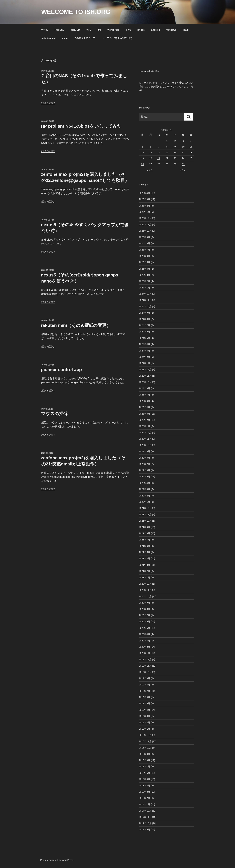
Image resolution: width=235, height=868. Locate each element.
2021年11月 (145, 514)
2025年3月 (144, 275)
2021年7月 (144, 540)
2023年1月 (144, 426)
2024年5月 (144, 338)
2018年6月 (144, 773)
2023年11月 (145, 376)
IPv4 (170, 86)
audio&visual (48, 38)
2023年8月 (144, 388)
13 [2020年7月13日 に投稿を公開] (151, 153)
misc (65, 38)
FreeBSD (59, 30)
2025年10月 (145, 231)
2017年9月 (144, 830)
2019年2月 (144, 723)
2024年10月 (145, 306)
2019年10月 (145, 672)
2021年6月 (144, 546)
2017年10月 (145, 823)
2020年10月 (145, 596)
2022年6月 (144, 470)
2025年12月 (145, 218)
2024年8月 (144, 319)
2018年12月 (145, 735)
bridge (141, 30)
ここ (148, 86)
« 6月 (150, 170)
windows (171, 30)
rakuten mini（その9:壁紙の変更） (76, 325)
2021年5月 (144, 552)
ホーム (44, 30)
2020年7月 (144, 615)
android (155, 30)
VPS (89, 30)
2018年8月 (144, 760)
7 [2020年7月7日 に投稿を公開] (159, 147)
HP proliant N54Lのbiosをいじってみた (81, 126)
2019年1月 (144, 729)
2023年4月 (144, 407)
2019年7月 (144, 691)
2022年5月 (144, 477)
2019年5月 (144, 703)
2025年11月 (145, 225)
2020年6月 (144, 622)
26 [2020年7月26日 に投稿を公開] (143, 164)
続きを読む (48, 103)
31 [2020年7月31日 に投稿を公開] (183, 164)
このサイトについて (85, 38)
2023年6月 (144, 401)
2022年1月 (144, 502)
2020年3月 (144, 641)
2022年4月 (144, 483)
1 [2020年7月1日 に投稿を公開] (167, 141)
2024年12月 (145, 294)
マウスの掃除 (54, 414)
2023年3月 (144, 414)
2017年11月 (145, 817)
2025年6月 (144, 256)
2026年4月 (144, 193)
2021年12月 (145, 508)
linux (186, 30)
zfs (99, 30)
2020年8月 (144, 609)
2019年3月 (144, 716)
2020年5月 (144, 628)
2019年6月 (144, 697)
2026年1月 (144, 212)
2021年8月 (144, 533)
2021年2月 (144, 571)
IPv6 (128, 30)
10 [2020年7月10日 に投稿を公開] (183, 147)
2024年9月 (144, 313)
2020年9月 (144, 603)
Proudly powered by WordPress (57, 860)
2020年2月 (144, 647)
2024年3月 (144, 351)
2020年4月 (144, 634)
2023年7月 (144, 395)
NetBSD (75, 30)
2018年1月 (144, 804)
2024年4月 (144, 344)
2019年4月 (144, 710)
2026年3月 (144, 199)
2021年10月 (145, 521)
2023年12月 (145, 370)
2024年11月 (145, 300)
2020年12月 (145, 584)
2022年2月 (144, 496)
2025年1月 (144, 288)
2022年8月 (144, 458)
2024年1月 (144, 363)
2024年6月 (144, 332)
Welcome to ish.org (76, 12)
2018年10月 (145, 748)
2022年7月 (144, 464)
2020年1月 (144, 653)
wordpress (113, 30)
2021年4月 (144, 558)
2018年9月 (144, 754)
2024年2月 (144, 357)
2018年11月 (145, 741)
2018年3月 (144, 792)
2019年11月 (145, 666)
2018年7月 (144, 767)
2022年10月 (145, 445)
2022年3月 (144, 489)
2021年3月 (144, 565)
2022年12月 (145, 433)
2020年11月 (145, 590)
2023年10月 (145, 382)
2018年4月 (144, 786)
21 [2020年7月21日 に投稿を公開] (159, 158)
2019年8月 (144, 685)
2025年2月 (144, 281)
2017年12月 (145, 811)
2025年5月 (144, 262)
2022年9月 (144, 451)
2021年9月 (144, 527)
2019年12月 (145, 659)
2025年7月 (144, 250)
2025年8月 (144, 243)
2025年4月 (144, 269)
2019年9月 (144, 678)
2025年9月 (144, 237)
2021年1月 (144, 578)
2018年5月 (144, 779)
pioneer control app (61, 370)
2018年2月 (144, 798)
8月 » (183, 170)
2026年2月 (144, 206)
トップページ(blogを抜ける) (117, 38)
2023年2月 (144, 420)
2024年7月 (144, 325)
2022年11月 (145, 439)
